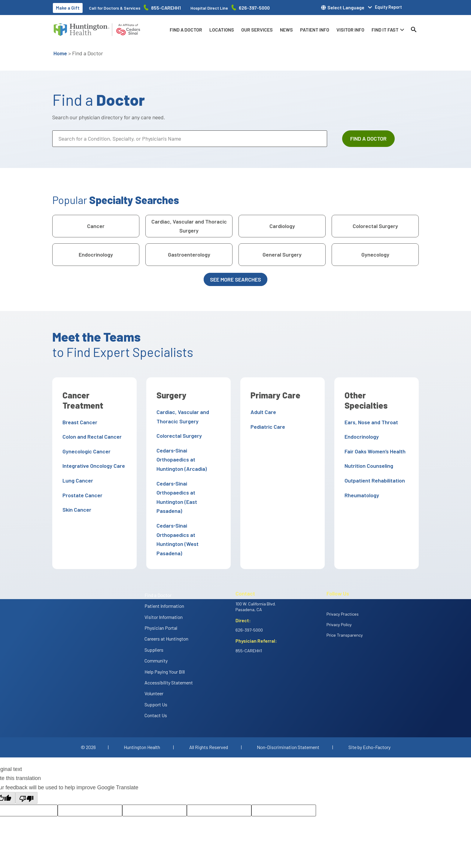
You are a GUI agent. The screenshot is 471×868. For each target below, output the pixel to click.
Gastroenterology (189, 254)
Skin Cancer (76, 510)
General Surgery (282, 254)
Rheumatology (361, 485)
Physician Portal (161, 600)
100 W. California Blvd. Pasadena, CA (256, 579)
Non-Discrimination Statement (288, 719)
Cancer (96, 226)
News (286, 30)
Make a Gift (68, 8)
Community (156, 633)
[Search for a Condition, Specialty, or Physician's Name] (190, 139)
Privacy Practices (343, 586)
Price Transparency (345, 607)
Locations (222, 30)
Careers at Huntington (166, 611)
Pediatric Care (267, 427)
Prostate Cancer (81, 495)
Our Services (257, 30)
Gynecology (375, 254)
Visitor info (350, 30)
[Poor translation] (26, 771)
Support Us (156, 677)
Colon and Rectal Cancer (91, 437)
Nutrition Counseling (368, 456)
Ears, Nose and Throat (370, 412)
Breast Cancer (79, 422)
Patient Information (164, 578)
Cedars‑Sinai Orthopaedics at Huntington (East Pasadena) (188, 483)
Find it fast (385, 30)
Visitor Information (164, 589)
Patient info (315, 30)
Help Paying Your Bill (165, 644)
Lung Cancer (77, 480)
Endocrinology (96, 254)
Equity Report (388, 7)
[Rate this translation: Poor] (155, 783)
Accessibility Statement (169, 655)
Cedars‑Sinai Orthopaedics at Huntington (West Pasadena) (188, 516)
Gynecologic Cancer (85, 451)
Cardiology (282, 226)
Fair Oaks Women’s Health (374, 441)
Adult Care (262, 412)
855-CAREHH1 (166, 8)
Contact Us (156, 688)
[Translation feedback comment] (284, 783)
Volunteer (154, 666)
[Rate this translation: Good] (90, 783)
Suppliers (154, 622)
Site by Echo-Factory (369, 719)
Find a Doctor (186, 30)
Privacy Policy (339, 597)
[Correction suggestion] (219, 783)
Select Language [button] (346, 8)
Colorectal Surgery (375, 226)
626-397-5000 (254, 8)
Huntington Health (142, 719)
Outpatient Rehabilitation (374, 470)
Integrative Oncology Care (93, 466)
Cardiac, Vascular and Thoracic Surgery (189, 226)
